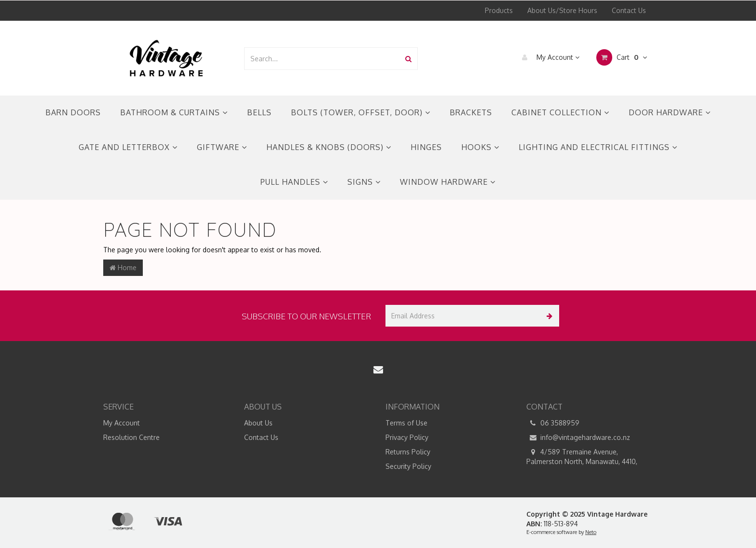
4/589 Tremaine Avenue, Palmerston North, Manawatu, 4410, (582, 456)
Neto (591, 532)
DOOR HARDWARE (670, 112)
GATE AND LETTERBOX (128, 147)
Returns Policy (408, 452)
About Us (258, 423)
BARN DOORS (73, 112)
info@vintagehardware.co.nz (578, 438)
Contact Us (629, 10)
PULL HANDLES (294, 182)
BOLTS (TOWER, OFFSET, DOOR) (361, 112)
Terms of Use (406, 423)
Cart (622, 57)
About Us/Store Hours (562, 10)
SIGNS (364, 182)
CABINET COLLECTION (560, 112)
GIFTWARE (222, 147)
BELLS (259, 112)
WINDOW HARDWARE (448, 182)
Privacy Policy (407, 437)
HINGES (426, 147)
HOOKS (480, 147)
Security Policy (408, 466)
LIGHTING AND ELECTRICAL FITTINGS (598, 147)
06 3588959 (553, 423)
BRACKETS (471, 112)
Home (123, 267)
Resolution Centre (131, 437)
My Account (548, 57)
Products (499, 10)
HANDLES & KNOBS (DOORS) (329, 147)
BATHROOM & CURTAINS (174, 112)
